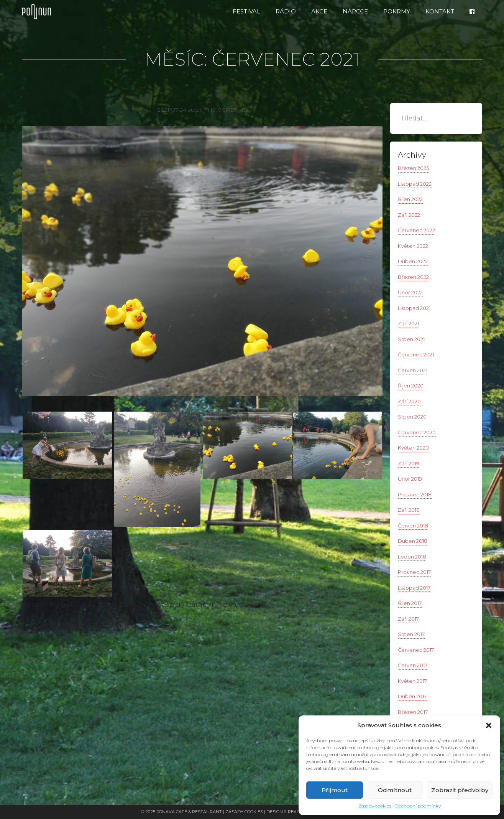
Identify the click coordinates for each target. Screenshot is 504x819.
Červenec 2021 (416, 354)
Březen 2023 (414, 168)
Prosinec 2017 (414, 572)
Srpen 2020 (412, 417)
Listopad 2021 (414, 308)
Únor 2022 (410, 292)
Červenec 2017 (416, 650)
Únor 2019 (410, 479)
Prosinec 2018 (415, 494)
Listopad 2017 (414, 588)
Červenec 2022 (416, 230)
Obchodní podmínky (418, 806)
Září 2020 (409, 401)
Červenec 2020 (417, 432)
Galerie (39, 661)
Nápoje (355, 11)
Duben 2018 (413, 541)
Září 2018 (409, 510)
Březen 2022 (413, 277)
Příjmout (335, 790)
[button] (489, 725)
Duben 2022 (413, 261)
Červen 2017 (413, 665)
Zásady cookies (375, 806)
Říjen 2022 (410, 199)
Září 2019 (409, 463)
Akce (319, 11)
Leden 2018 (412, 557)
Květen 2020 (413, 448)
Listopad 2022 (415, 184)
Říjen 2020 (411, 386)
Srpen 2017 (411, 634)
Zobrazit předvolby (460, 790)
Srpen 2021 (411, 339)
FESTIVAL (246, 11)
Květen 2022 (413, 246)
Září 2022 (409, 215)
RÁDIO (286, 11)
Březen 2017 (413, 712)
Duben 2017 (412, 696)
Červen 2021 (413, 370)
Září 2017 (408, 619)
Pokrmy (397, 11)
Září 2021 (408, 323)
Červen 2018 (413, 526)
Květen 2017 (412, 681)
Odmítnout (395, 790)
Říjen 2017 (410, 603)
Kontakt (440, 11)
